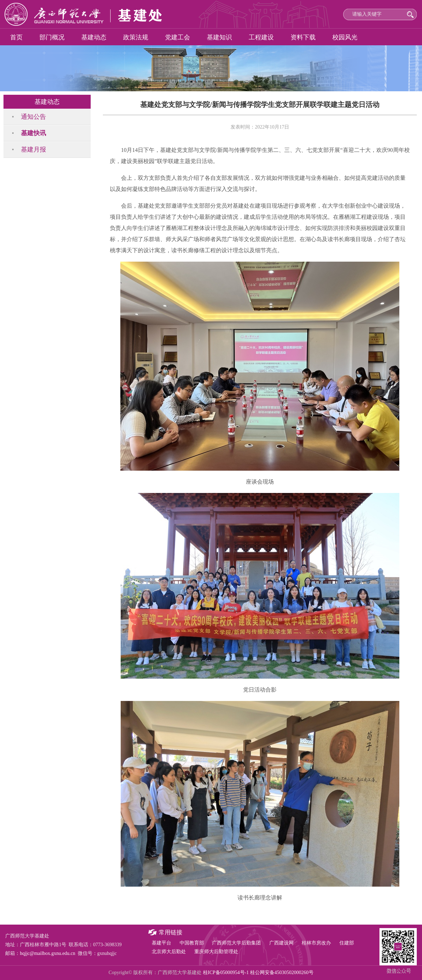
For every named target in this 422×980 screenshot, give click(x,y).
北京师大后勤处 (169, 952)
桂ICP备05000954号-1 (226, 973)
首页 (16, 37)
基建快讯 (33, 133)
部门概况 (52, 37)
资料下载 (303, 37)
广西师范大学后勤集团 (236, 943)
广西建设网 (281, 943)
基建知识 (219, 37)
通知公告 (33, 117)
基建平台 (161, 943)
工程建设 (261, 37)
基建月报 (33, 149)
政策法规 (136, 37)
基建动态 (94, 37)
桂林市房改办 (316, 943)
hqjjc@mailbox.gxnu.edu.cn (48, 953)
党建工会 (178, 37)
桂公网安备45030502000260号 (282, 973)
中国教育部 (192, 943)
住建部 (347, 943)
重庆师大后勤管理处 (216, 952)
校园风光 (345, 37)
